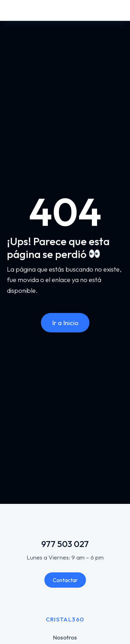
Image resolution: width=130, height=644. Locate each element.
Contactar (65, 580)
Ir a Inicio (65, 323)
